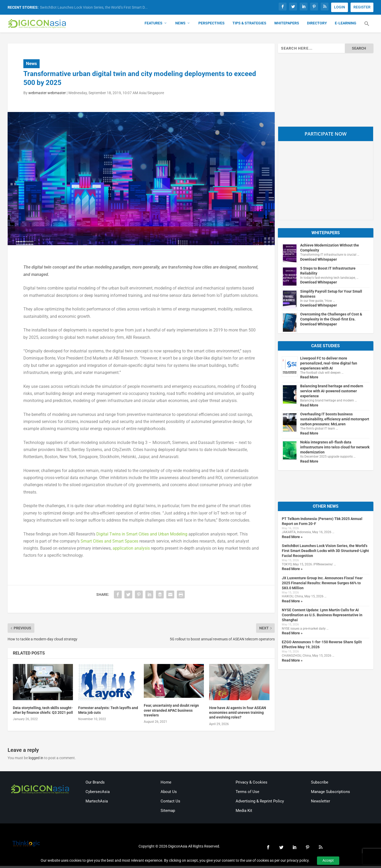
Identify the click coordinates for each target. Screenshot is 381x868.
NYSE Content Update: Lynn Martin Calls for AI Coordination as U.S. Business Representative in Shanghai (322, 617)
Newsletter (321, 803)
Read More (309, 379)
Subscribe (320, 784)
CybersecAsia (98, 794)
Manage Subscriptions (330, 794)
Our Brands (95, 784)
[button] (367, 29)
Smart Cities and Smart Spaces (109, 543)
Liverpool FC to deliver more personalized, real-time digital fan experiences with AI (329, 365)
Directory (317, 25)
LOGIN (340, 7)
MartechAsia (97, 803)
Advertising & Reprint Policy (260, 803)
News (180, 25)
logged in (36, 760)
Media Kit (244, 813)
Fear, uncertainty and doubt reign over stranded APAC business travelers (171, 712)
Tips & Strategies (249, 25)
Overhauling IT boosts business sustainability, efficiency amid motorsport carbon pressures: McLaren (335, 421)
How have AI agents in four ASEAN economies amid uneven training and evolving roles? (238, 715)
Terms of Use (247, 794)
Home (166, 784)
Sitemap (168, 813)
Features (154, 25)
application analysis (131, 550)
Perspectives (211, 25)
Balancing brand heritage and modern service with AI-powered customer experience (332, 393)
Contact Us (170, 803)
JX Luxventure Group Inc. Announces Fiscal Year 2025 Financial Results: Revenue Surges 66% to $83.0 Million (322, 585)
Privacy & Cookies (252, 784)
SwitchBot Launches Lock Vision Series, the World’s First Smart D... (94, 7)
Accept (328, 860)
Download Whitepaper (319, 261)
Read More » (292, 539)
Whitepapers (287, 25)
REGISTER (362, 7)
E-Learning (346, 25)
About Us (169, 794)
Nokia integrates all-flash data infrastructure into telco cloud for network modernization (335, 449)
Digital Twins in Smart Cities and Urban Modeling (142, 536)
